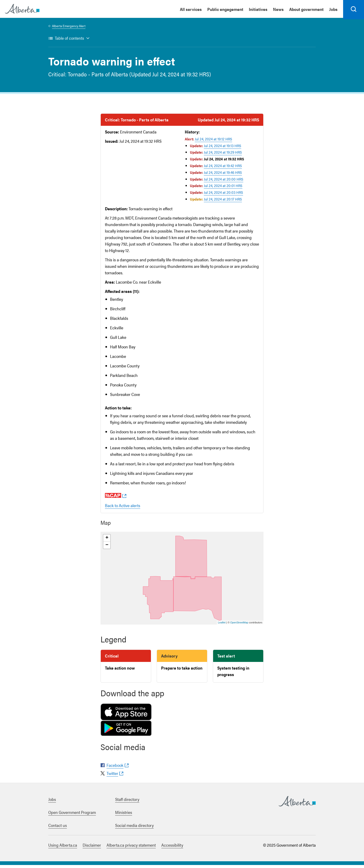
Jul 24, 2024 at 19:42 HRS (223, 169)
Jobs (52, 802)
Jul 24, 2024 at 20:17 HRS (223, 202)
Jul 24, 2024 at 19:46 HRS (223, 175)
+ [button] (107, 541)
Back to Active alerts (123, 508)
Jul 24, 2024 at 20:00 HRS (224, 182)
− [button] (107, 548)
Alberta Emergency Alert (69, 29)
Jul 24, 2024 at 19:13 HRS (223, 149)
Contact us (58, 828)
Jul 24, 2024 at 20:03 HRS (223, 195)
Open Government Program (72, 815)
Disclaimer (92, 848)
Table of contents (69, 41)
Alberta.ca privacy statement (131, 848)
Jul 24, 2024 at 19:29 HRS (223, 155)
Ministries (124, 815)
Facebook (115, 768)
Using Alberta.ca (63, 848)
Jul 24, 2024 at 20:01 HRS (223, 189)
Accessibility (172, 848)
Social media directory (134, 828)
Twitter (112, 776)
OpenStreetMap (239, 625)
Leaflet (222, 625)
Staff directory (127, 802)
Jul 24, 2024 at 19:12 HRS (213, 142)
